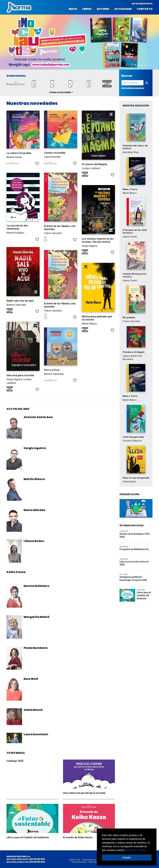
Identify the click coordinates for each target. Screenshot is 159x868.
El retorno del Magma (94, 164)
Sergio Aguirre (90, 246)
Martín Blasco (89, 324)
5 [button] (145, 65)
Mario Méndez (34, 510)
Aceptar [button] (127, 857)
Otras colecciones (60, 92)
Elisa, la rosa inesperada (136, 478)
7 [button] (151, 65)
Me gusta (37, 163)
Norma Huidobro (15, 233)
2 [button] (136, 65)
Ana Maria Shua (131, 152)
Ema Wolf (31, 679)
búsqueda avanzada (133, 88)
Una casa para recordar (20, 375)
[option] (79, 42)
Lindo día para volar (133, 437)
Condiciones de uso (89, 860)
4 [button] (142, 65)
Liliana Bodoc (34, 541)
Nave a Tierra (130, 189)
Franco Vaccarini (53, 233)
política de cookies (135, 850)
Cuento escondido (55, 153)
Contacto (145, 9)
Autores (103, 9)
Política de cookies (95, 862)
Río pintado (129, 318)
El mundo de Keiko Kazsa (78, 837)
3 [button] (139, 65)
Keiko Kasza (16, 572)
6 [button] (148, 65)
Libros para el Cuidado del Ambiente (28, 837)
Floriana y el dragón (134, 352)
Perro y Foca (52, 370)
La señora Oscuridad (19, 153)
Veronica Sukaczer (132, 441)
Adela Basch (33, 710)
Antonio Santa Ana (16, 305)
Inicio (73, 9)
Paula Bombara (36, 648)
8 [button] (154, 65)
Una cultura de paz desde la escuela (84, 793)
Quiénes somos (75, 860)
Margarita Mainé (36, 617)
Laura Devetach (52, 157)
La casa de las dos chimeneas (17, 227)
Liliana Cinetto (130, 237)
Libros (87, 9)
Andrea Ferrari (14, 157)
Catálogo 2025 (15, 761)
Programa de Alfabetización (134, 549)
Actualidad (123, 9)
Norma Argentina (19, 7)
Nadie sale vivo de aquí (20, 301)
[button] (147, 850)
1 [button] (133, 65)
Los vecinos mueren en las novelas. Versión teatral (98, 240)
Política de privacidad (79, 862)
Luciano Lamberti (91, 168)
